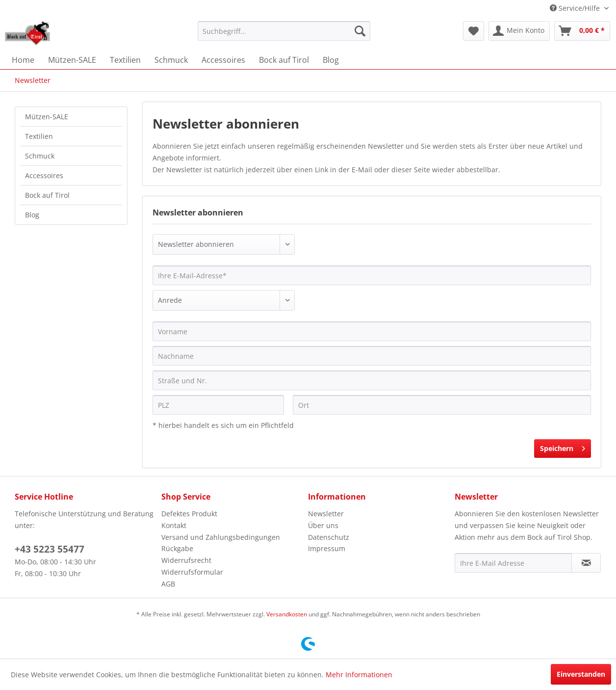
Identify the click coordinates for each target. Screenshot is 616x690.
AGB (168, 584)
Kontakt (174, 525)
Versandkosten (287, 614)
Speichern (563, 447)
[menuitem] (284, 31)
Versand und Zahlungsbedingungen (221, 537)
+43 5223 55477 (50, 549)
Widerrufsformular (192, 572)
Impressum (327, 548)
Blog (32, 215)
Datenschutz (329, 537)
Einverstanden (581, 674)
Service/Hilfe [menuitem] (576, 8)
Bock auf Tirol (47, 195)
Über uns (323, 525)
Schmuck (40, 156)
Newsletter (326, 514)
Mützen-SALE (47, 117)
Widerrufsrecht (186, 560)
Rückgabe (177, 548)
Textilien (39, 136)
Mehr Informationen (359, 675)
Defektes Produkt (189, 514)
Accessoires (44, 175)
